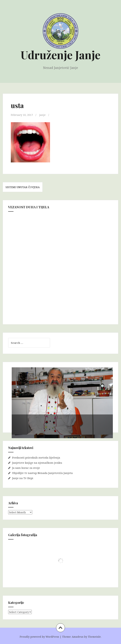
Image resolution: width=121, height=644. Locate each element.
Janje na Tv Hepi (23, 478)
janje (43, 115)
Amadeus (78, 637)
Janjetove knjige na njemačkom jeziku (37, 462)
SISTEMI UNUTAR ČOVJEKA (23, 187)
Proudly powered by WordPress (39, 637)
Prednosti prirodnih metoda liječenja (36, 457)
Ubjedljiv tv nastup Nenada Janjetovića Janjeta (42, 473)
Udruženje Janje (60, 55)
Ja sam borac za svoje (26, 468)
